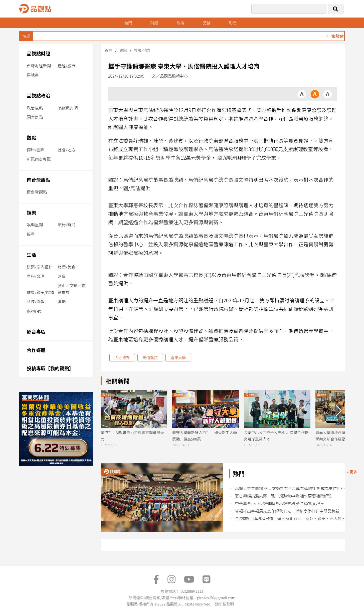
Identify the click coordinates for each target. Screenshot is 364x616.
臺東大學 (178, 358)
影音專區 (36, 331)
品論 (207, 23)
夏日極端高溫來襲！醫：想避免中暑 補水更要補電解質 (284, 496)
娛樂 (31, 212)
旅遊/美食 (67, 267)
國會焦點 (35, 117)
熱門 (128, 23)
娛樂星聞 (35, 225)
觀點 (31, 137)
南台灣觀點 (39, 180)
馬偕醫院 (150, 358)
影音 (233, 23)
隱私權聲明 (224, 604)
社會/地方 (67, 150)
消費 (62, 276)
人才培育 (122, 358)
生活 (31, 254)
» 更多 (352, 472)
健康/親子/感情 (40, 292)
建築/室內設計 (40, 267)
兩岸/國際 (36, 150)
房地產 (33, 75)
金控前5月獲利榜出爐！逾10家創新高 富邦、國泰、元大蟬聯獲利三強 (291, 519)
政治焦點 (35, 108)
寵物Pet (34, 311)
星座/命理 (36, 276)
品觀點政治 (39, 95)
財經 (154, 23)
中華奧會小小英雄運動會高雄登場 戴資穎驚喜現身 (280, 503)
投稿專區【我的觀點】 (50, 368)
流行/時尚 (67, 225)
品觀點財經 (39, 53)
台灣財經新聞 (39, 66)
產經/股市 (67, 66)
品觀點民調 (68, 108)
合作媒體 (36, 350)
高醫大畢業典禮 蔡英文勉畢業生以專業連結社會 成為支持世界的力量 (291, 488)
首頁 (108, 50)
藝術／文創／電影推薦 (72, 289)
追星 (31, 234)
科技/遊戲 (36, 301)
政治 (180, 23)
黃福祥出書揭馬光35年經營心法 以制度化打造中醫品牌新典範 (291, 511)
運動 (62, 301)
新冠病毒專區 (39, 159)
